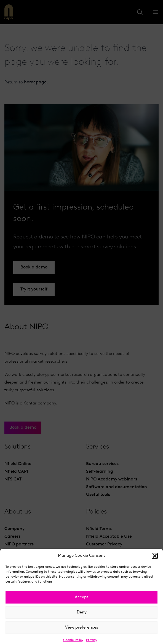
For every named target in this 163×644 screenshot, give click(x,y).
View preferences (82, 633)
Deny (82, 618)
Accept (81, 603)
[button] (155, 562)
